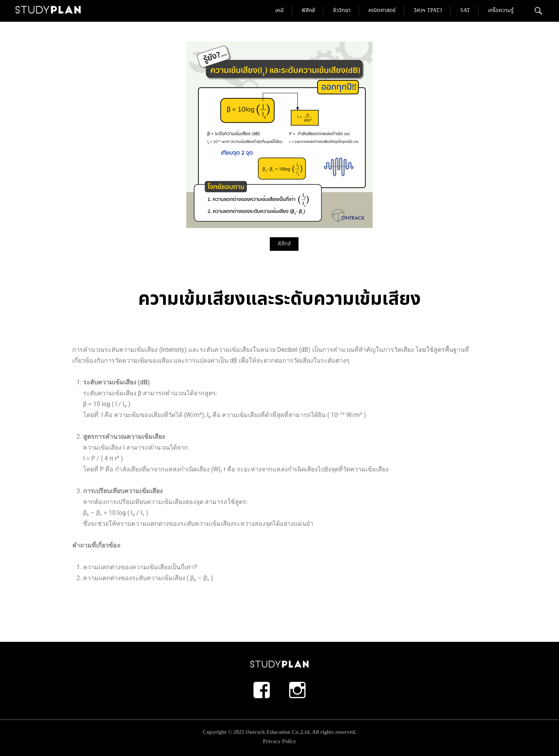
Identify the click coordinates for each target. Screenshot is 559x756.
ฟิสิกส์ (308, 10)
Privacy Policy (279, 741)
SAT (465, 10)
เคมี (279, 10)
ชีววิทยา (342, 10)
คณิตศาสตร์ (382, 10)
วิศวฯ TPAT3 (428, 10)
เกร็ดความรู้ (501, 10)
